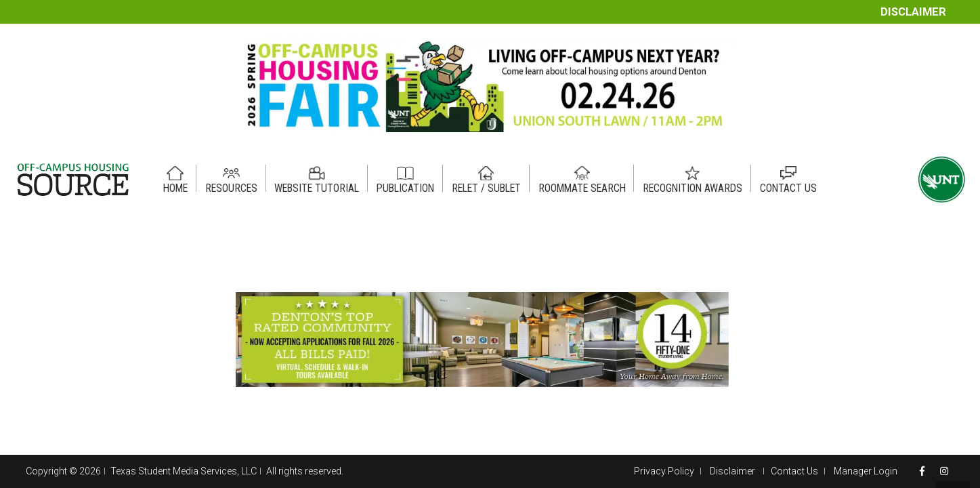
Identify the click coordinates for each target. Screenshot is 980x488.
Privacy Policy (664, 471)
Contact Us (794, 471)
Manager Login (866, 471)
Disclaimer (913, 12)
